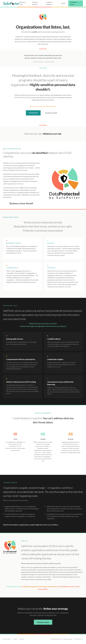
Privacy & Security (35, 3)
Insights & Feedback (49, 3)
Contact (15, 639)
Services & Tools (23, 3)
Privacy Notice (7, 639)
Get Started (33, 113)
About (63, 3)
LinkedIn (22, 639)
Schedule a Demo (74, 3)
